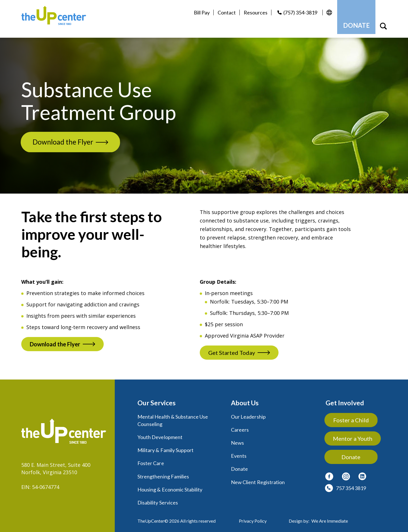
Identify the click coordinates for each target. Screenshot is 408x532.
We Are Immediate (330, 517)
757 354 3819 (351, 484)
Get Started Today (232, 349)
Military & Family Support (165, 446)
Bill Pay (198, 12)
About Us (246, 399)
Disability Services (158, 498)
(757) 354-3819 (297, 12)
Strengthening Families (163, 472)
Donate (239, 465)
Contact (223, 12)
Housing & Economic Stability (170, 485)
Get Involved (345, 399)
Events (239, 452)
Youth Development (160, 433)
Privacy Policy (253, 517)
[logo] (59, 17)
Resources (252, 12)
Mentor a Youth (353, 434)
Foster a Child (353, 416)
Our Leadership (248, 413)
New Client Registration (258, 478)
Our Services (157, 399)
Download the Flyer (67, 138)
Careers (240, 426)
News (237, 439)
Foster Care (151, 459)
